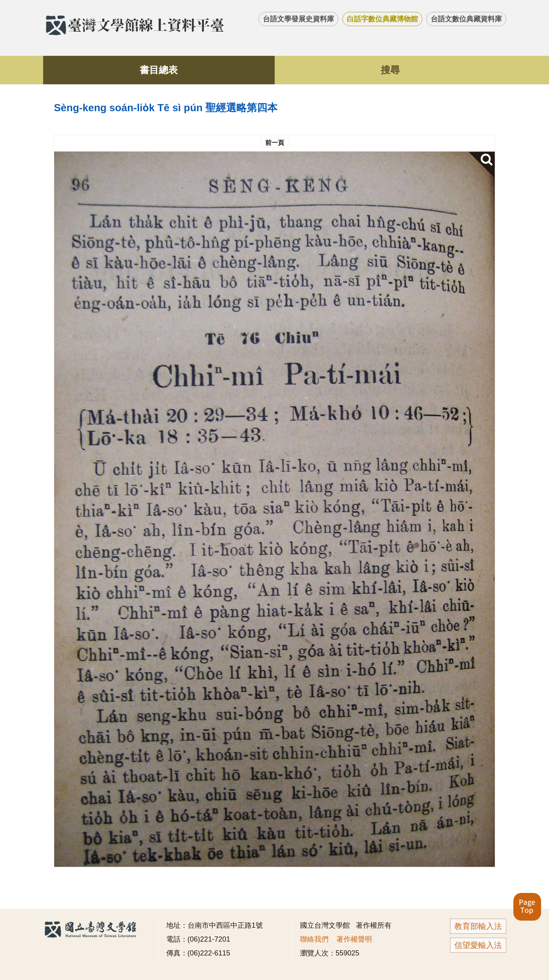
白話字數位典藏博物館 (382, 19)
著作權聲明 (354, 939)
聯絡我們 (314, 939)
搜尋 (390, 70)
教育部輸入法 (478, 926)
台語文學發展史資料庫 (298, 19)
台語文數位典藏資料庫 (466, 19)
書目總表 (159, 70)
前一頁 (275, 143)
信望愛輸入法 (478, 945)
